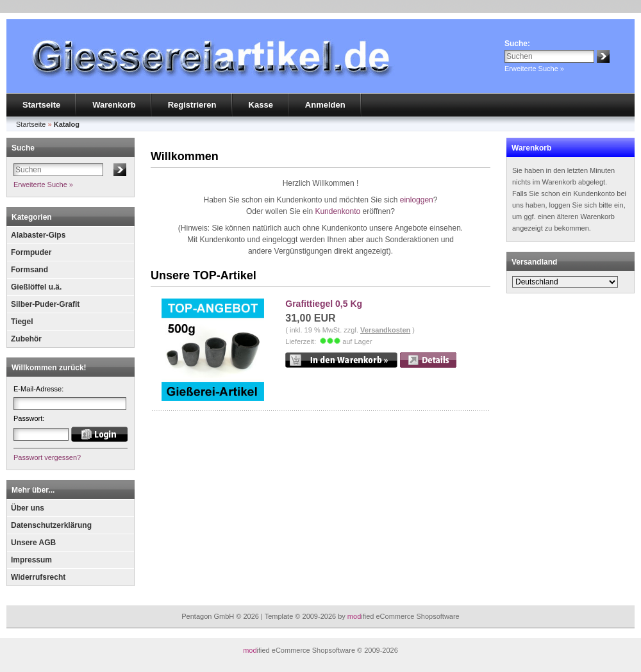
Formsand (29, 270)
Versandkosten (385, 330)
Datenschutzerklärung (51, 525)
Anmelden (325, 105)
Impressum (31, 560)
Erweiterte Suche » (534, 69)
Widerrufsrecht (38, 577)
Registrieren (192, 105)
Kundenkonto (337, 211)
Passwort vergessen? (47, 457)
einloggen (417, 200)
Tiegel (22, 322)
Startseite (41, 105)
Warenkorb (114, 105)
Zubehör (26, 339)
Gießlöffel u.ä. (36, 287)
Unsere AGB (33, 543)
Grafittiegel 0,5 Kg (324, 304)
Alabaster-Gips (38, 235)
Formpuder (31, 252)
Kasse (261, 105)
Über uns (28, 508)
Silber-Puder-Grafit (45, 304)
